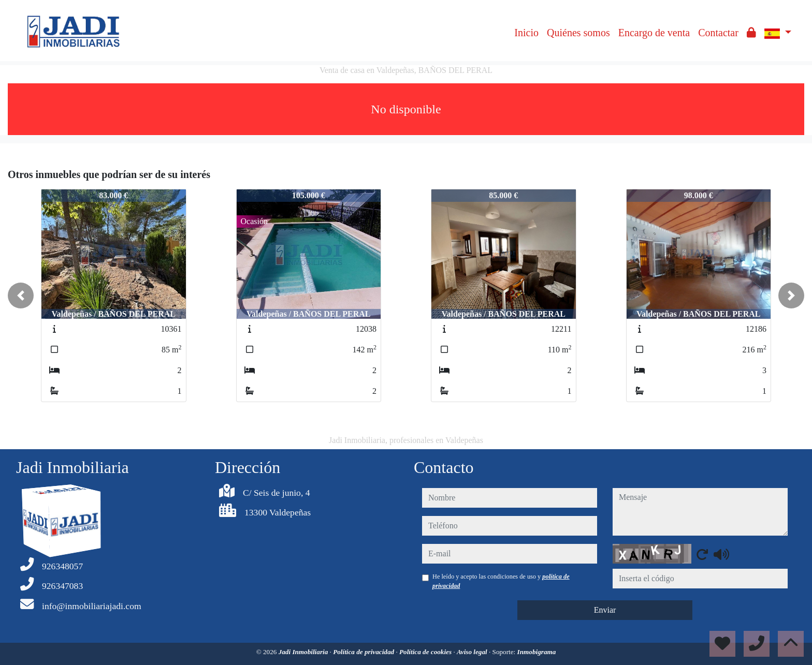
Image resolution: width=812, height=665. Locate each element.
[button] (21, 295)
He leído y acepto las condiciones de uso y (501, 581)
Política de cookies (426, 652)
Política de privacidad (364, 652)
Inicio (526, 33)
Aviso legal (473, 652)
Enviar (605, 610)
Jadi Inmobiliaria (304, 652)
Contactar (718, 33)
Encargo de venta (654, 33)
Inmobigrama (537, 652)
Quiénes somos (578, 33)
